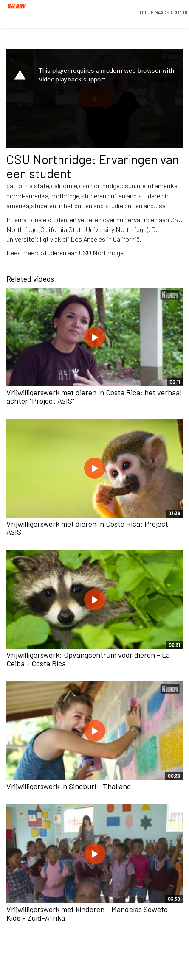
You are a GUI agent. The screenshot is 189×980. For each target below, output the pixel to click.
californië (64, 186)
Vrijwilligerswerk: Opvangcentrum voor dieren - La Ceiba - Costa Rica (88, 659)
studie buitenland (130, 205)
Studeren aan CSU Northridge (82, 253)
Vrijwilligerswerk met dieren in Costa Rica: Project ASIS (87, 528)
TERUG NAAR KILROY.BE (164, 12)
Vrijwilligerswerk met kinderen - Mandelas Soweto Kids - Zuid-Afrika (87, 913)
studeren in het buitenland (67, 205)
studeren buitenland (109, 196)
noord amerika (157, 186)
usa (161, 205)
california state (28, 186)
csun (128, 186)
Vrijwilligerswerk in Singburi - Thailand (69, 786)
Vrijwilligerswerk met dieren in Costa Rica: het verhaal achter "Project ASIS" (94, 396)
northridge (65, 196)
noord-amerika (27, 196)
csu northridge (99, 186)
